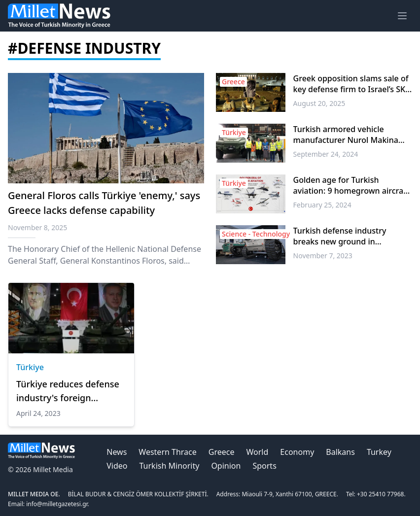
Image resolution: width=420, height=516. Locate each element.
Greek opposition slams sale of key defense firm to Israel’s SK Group (351, 84)
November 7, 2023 (323, 256)
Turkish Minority (170, 466)
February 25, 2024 (322, 205)
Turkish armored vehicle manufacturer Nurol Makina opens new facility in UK (346, 135)
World (258, 452)
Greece (222, 452)
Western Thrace (167, 452)
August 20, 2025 (319, 103)
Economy (297, 452)
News (117, 452)
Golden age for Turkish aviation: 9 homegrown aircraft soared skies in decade (351, 185)
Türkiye (30, 367)
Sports (264, 466)
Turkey (379, 452)
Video (117, 466)
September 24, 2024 (326, 154)
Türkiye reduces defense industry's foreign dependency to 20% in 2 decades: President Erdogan (68, 391)
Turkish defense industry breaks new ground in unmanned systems (340, 236)
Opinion (226, 466)
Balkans (340, 452)
